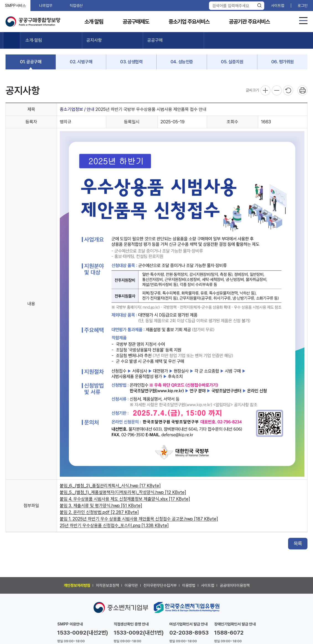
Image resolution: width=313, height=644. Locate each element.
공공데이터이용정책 (235, 585)
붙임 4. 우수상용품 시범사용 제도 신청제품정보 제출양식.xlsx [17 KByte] (125, 499)
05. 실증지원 (232, 62)
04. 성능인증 (182, 62)
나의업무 (46, 6)
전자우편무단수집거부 (160, 585)
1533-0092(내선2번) (83, 633)
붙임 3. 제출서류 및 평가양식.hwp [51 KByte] (101, 506)
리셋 (288, 90)
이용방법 (189, 585)
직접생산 (76, 6)
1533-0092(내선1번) (139, 633)
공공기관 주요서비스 (249, 22)
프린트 (302, 90)
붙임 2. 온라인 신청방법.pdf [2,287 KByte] (99, 512)
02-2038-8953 (189, 633)
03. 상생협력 (131, 62)
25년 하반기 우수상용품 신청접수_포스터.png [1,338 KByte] (114, 526)
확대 (265, 90)
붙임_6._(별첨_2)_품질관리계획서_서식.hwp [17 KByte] (110, 486)
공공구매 (155, 40)
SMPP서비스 (15, 6)
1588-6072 (229, 633)
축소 (277, 90)
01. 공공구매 (31, 62)
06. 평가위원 (283, 62)
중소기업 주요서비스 (189, 22)
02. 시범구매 (81, 62)
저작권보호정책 (107, 585)
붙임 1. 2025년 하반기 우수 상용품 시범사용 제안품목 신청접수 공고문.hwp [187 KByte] (139, 519)
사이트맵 (278, 6)
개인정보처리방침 (77, 585)
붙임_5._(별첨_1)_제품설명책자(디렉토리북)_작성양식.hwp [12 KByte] (123, 492)
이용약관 (131, 585)
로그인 (302, 6)
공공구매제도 (136, 22)
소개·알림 (94, 22)
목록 (298, 543)
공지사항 (94, 40)
